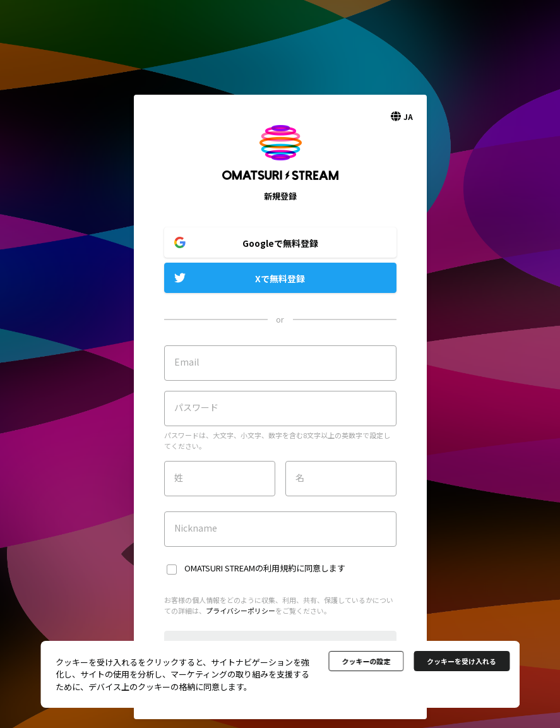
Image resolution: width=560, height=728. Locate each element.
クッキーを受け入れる (462, 661)
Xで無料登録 (280, 278)
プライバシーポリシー (241, 611)
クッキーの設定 (366, 661)
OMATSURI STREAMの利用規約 (240, 568)
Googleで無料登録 (280, 243)
